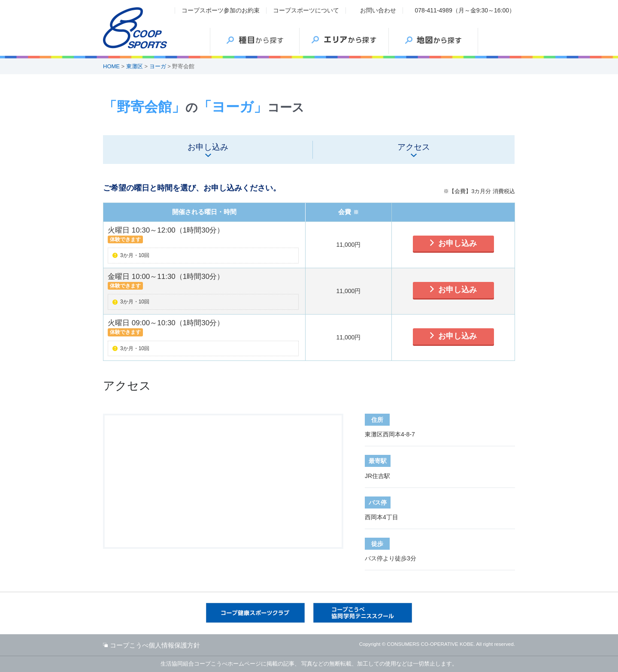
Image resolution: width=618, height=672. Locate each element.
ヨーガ (158, 66)
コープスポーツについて (306, 10)
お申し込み (457, 243)
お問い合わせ (378, 10)
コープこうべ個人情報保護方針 (155, 645)
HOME (111, 66)
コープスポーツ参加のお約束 (221, 10)
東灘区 (135, 66)
